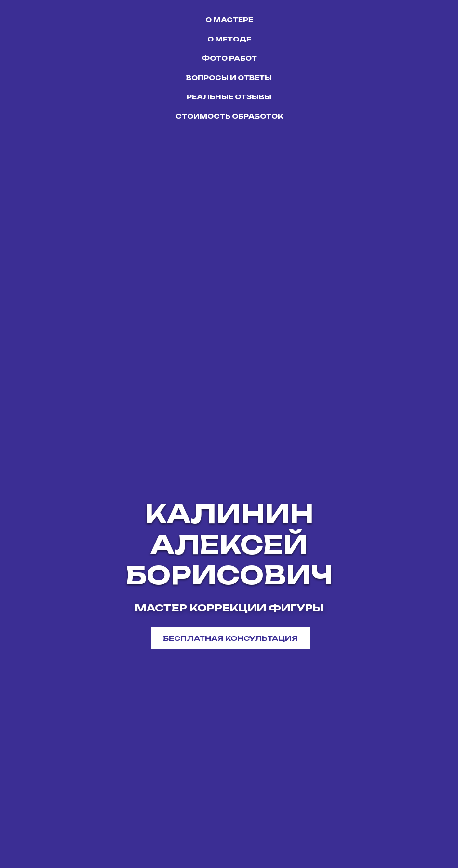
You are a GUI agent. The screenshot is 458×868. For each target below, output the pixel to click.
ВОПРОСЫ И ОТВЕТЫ (229, 78)
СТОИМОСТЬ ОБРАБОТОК (229, 116)
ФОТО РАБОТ (229, 58)
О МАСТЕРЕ (229, 20)
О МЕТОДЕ (229, 39)
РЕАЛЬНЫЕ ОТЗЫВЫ (229, 97)
